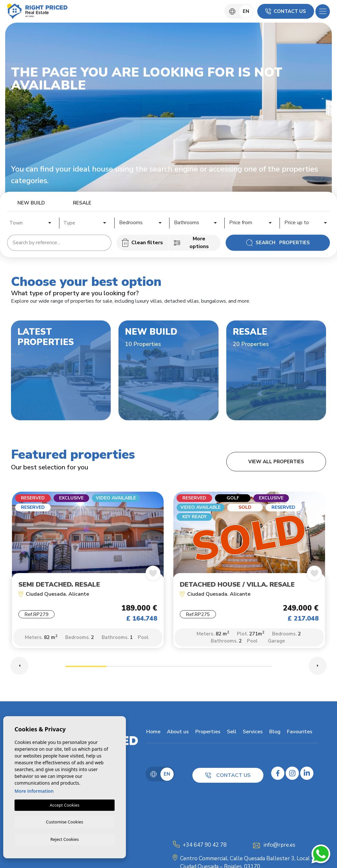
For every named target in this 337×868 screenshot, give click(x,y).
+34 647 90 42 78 (205, 846)
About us (177, 733)
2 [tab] (127, 669)
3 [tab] (168, 669)
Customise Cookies (64, 821)
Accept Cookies (65, 804)
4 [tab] (210, 669)
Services (252, 733)
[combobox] (31, 222)
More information (34, 790)
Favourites (299, 733)
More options (191, 243)
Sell (231, 733)
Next (318, 667)
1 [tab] (86, 669)
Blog (274, 733)
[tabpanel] (88, 574)
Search (278, 243)
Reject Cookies (65, 839)
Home (153, 733)
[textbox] (32, 223)
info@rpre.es (280, 846)
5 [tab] (251, 669)
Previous (19, 667)
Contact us (286, 11)
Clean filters (142, 243)
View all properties (276, 462)
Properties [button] (207, 733)
